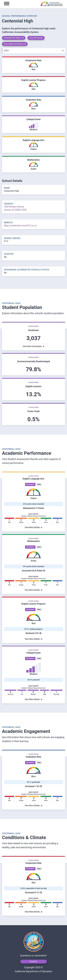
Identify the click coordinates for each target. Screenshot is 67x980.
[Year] (33, 51)
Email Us (33, 962)
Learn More (34, 326)
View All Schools (36, 38)
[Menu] (7, 4)
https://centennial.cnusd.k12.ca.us (20, 226)
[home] (37, 4)
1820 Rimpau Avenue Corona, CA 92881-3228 (15, 208)
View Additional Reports (15, 44)
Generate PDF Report (14, 38)
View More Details (33, 527)
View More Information (33, 346)
